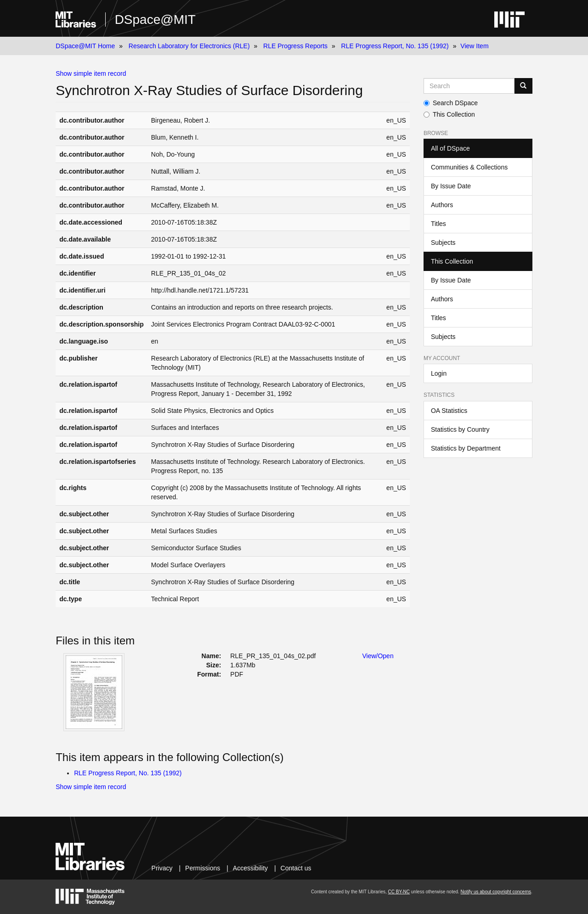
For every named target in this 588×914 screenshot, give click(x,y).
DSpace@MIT (155, 20)
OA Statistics (449, 411)
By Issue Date (451, 186)
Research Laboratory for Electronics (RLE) (189, 46)
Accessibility (250, 868)
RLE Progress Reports (295, 46)
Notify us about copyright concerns (496, 892)
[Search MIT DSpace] (469, 86)
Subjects (443, 243)
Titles (438, 224)
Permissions (203, 868)
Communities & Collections (469, 167)
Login (439, 373)
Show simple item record (91, 73)
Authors (442, 205)
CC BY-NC (399, 892)
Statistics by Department (466, 448)
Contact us (296, 868)
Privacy (162, 868)
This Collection (449, 114)
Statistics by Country (460, 429)
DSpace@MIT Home (85, 46)
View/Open (378, 656)
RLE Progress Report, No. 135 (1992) (395, 46)
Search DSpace (451, 103)
